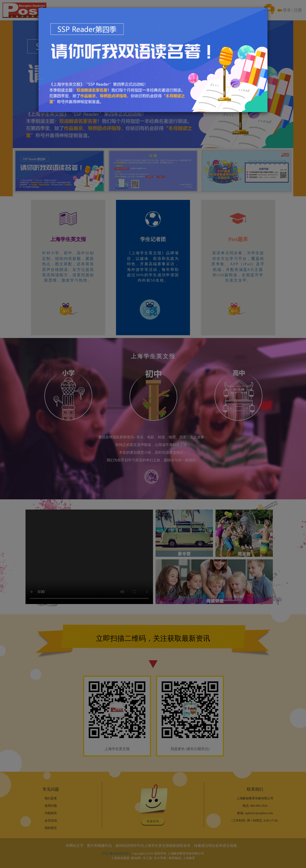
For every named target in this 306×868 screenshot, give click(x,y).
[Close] (265, 11)
